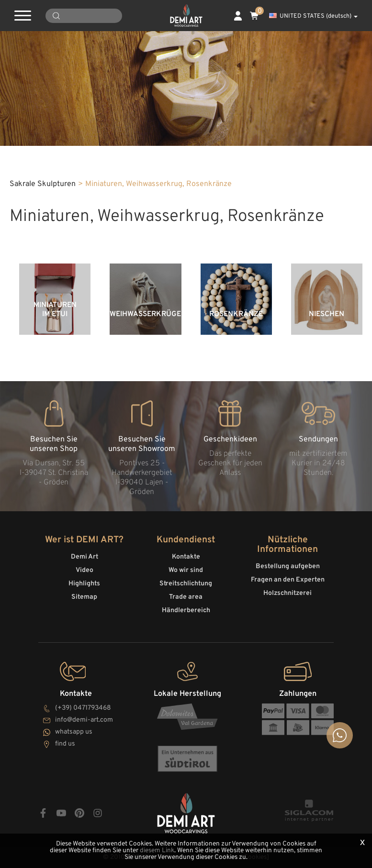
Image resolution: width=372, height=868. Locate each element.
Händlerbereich (186, 610)
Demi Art (85, 557)
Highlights (84, 584)
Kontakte (186, 557)
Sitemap (84, 597)
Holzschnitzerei (287, 593)
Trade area (186, 597)
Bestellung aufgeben (288, 566)
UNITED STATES (313, 16)
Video (85, 570)
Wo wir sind (186, 570)
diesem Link (157, 851)
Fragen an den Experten (288, 580)
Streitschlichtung (186, 584)
